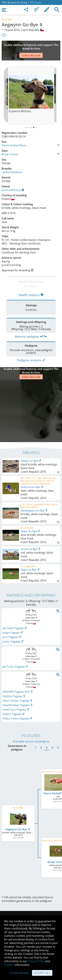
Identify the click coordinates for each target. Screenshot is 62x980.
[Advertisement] (31, 46)
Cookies (9, 965)
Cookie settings (19, 973)
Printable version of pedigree (31, 716)
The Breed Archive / (15, 2)
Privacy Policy (36, 961)
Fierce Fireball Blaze (14, 135)
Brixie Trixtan (10, 144)
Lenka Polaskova (12, 162)
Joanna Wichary (13, 180)
